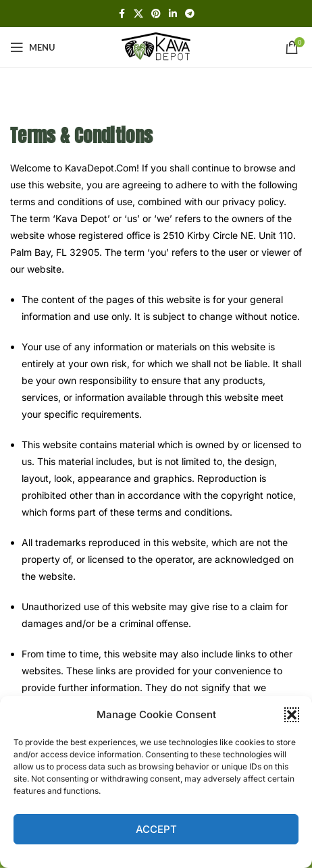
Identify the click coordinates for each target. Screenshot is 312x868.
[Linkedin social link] (173, 14)
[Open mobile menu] (33, 47)
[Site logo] (156, 46)
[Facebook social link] (122, 14)
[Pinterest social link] (156, 14)
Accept (156, 829)
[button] (292, 715)
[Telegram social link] (190, 14)
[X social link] (138, 14)
